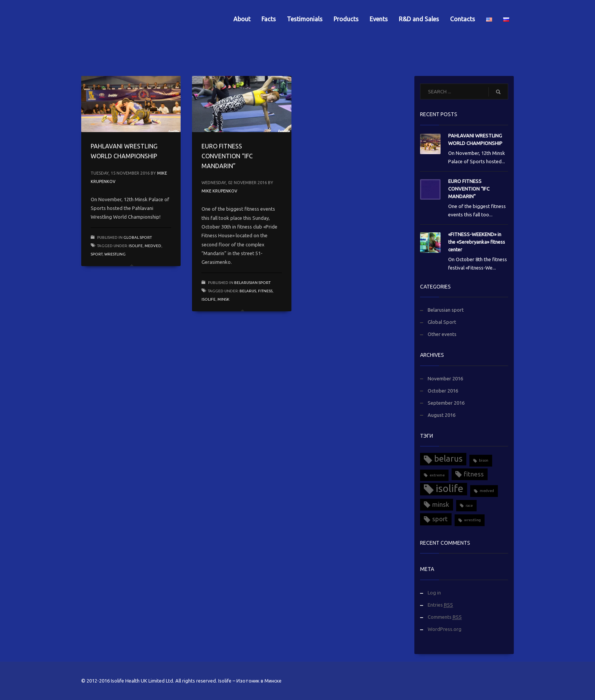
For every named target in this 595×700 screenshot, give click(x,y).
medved (153, 246)
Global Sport (138, 237)
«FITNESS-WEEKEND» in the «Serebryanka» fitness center (477, 242)
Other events (442, 334)
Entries (440, 605)
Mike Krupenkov (219, 191)
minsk (223, 299)
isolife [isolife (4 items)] (449, 488)
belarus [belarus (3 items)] (448, 459)
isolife (136, 246)
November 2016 (445, 378)
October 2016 (443, 391)
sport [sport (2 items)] (440, 519)
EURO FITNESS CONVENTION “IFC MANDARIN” (227, 156)
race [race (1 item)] (469, 505)
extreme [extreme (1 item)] (437, 475)
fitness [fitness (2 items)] (474, 474)
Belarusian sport (252, 283)
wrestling (115, 254)
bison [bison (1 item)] (484, 460)
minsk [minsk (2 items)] (441, 504)
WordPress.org (445, 629)
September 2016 (446, 403)
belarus (248, 291)
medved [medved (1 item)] (487, 491)
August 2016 (442, 415)
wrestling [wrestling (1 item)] (472, 520)
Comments (445, 617)
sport (97, 254)
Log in (434, 593)
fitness (265, 291)
